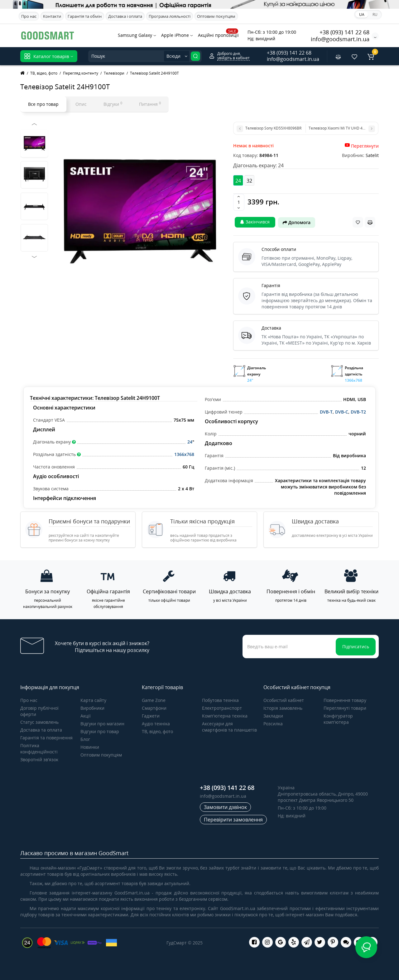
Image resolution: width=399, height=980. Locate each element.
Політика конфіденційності (39, 749)
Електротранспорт (222, 708)
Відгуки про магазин (102, 724)
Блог (85, 739)
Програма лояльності (170, 16)
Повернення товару (345, 700)
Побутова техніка (220, 700)
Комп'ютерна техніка (225, 716)
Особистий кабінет (284, 700)
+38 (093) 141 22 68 (344, 32)
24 (190, 442)
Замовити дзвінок (225, 807)
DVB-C (342, 412)
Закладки (273, 716)
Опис (81, 104)
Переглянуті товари (345, 708)
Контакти (52, 16)
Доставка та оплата (41, 730)
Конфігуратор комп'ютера (338, 719)
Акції (86, 716)
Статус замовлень (39, 722)
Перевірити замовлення (233, 820)
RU (375, 15)
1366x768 (184, 454)
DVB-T (326, 412)
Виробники (92, 708)
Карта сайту (93, 700)
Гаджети (151, 716)
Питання (150, 104)
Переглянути (365, 146)
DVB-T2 (358, 412)
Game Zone (154, 700)
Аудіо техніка (156, 724)
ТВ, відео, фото (157, 731)
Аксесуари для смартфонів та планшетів (229, 727)
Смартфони (154, 708)
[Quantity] (239, 202)
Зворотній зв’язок (39, 759)
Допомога (297, 222)
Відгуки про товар (100, 731)
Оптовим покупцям (216, 16)
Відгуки (113, 104)
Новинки (90, 747)
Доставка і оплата (125, 16)
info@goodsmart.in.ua (340, 39)
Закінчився (255, 222)
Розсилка (273, 724)
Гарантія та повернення (46, 738)
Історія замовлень (283, 708)
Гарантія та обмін (85, 16)
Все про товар (43, 104)
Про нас (29, 16)
